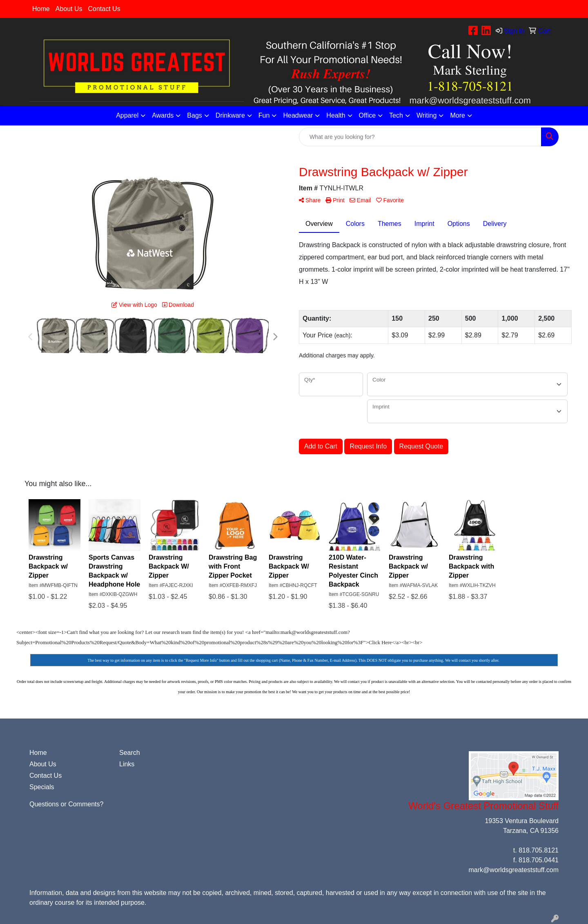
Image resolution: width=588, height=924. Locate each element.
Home (41, 9)
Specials (42, 787)
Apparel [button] (127, 115)
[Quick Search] (420, 137)
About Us (69, 9)
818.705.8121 (539, 850)
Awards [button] (163, 115)
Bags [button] (194, 115)
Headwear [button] (298, 115)
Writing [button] (427, 115)
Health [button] (336, 115)
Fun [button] (264, 115)
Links (127, 764)
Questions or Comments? (66, 804)
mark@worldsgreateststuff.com (514, 870)
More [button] (457, 115)
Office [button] (367, 115)
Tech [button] (396, 115)
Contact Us (104, 9)
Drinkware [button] (230, 115)
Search (130, 753)
